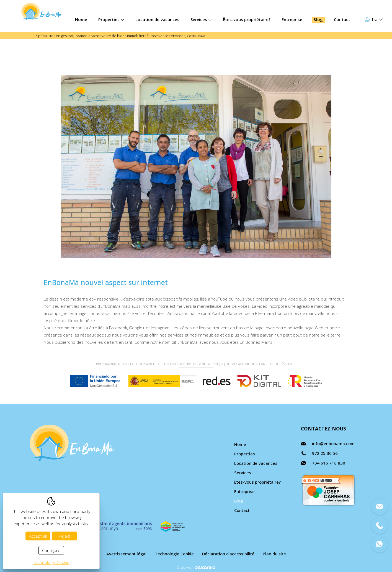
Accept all (38, 536)
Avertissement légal (126, 554)
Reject (65, 536)
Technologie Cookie (174, 554)
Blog (318, 19)
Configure (51, 550)
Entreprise (292, 19)
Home (81, 19)
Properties (111, 19)
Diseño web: (196, 567)
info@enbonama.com (333, 443)
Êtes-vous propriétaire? (247, 19)
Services (201, 19)
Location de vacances (157, 19)
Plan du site (274, 554)
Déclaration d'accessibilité (228, 554)
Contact (342, 19)
